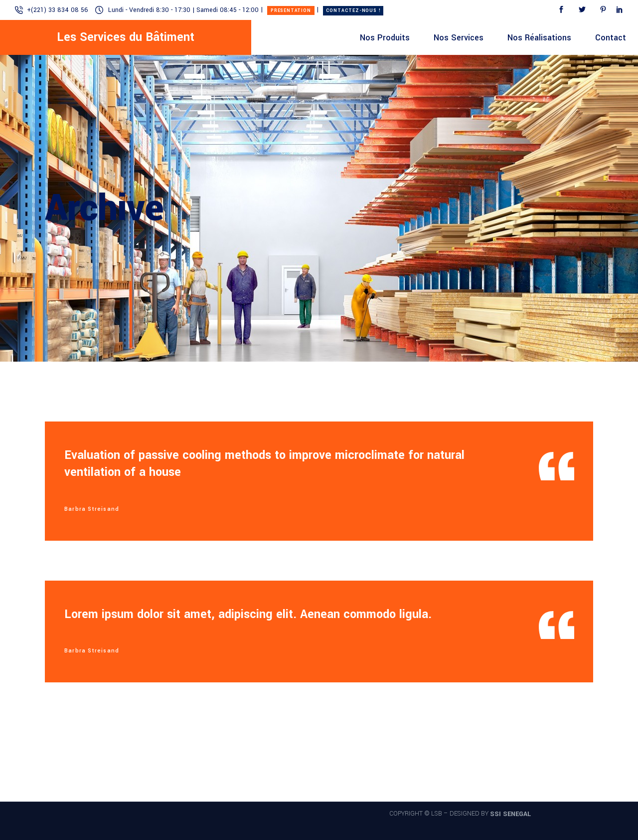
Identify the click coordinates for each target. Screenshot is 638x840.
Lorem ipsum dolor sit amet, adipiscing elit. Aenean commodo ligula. (248, 614)
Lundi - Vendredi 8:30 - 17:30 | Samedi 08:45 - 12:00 (183, 10)
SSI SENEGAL (510, 814)
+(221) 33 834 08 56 (58, 10)
